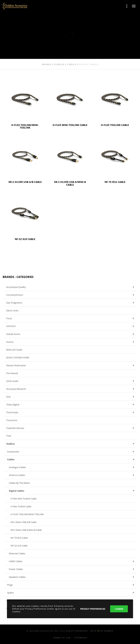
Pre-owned (12, 373)
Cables (71, 459)
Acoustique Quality (71, 287)
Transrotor (12, 420)
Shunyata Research (71, 389)
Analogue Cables (72, 467)
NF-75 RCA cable (19, 538)
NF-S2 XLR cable (19, 546)
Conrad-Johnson (71, 295)
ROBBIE (109, 631)
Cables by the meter (19, 483)
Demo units (12, 311)
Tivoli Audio (71, 412)
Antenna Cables (72, 475)
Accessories (71, 452)
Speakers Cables (72, 577)
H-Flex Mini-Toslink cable (24, 499)
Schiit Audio (71, 381)
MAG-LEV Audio (14, 350)
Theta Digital (71, 405)
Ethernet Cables (17, 553)
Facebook (81, 638)
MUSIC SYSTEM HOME (18, 358)
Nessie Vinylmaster (71, 365)
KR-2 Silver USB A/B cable (24, 522)
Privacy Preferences (93, 609)
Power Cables (72, 569)
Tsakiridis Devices (71, 428)
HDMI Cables (72, 561)
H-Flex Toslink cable (21, 506)
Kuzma (71, 342)
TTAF (9, 436)
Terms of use (62, 638)
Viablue (71, 444)
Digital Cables (72, 491)
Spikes (71, 593)
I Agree (119, 609)
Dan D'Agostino (71, 303)
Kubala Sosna (71, 334)
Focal (71, 318)
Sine (71, 397)
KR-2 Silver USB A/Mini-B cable (26, 530)
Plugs (71, 585)
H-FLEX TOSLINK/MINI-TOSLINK (27, 514)
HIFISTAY (71, 326)
